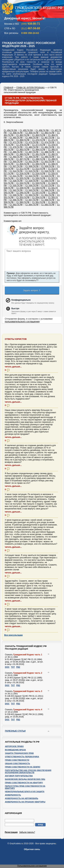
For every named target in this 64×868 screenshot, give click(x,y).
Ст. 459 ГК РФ (32, 133)
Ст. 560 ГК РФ (23, 202)
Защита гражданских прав (19, 753)
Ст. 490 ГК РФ (23, 154)
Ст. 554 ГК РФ (39, 197)
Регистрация (11, 832)
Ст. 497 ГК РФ (23, 159)
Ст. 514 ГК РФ (16, 171)
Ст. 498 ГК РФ (39, 159)
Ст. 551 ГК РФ (48, 195)
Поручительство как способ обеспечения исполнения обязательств (28, 771)
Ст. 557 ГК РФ (32, 200)
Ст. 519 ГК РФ (39, 173)
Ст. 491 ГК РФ (39, 154)
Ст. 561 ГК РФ (39, 202)
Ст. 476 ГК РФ (23, 145)
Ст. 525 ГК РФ (23, 178)
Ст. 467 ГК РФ (48, 138)
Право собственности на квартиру (24, 783)
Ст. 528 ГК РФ (16, 181)
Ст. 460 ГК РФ (48, 133)
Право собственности (17, 760)
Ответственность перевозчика (22, 757)
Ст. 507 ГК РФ (16, 166)
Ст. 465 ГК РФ (16, 138)
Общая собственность (17, 763)
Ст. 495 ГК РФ (48, 157)
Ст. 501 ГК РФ (32, 162)
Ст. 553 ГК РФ (23, 197)
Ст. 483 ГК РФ (23, 150)
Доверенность (13, 795)
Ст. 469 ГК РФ (23, 140)
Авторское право (14, 746)
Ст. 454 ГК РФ (10, 130)
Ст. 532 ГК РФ (23, 183)
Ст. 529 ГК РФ (32, 181)
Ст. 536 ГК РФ (32, 185)
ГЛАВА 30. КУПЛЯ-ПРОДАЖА (30, 88)
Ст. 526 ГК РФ (39, 178)
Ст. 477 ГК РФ (39, 145)
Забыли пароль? (27, 832)
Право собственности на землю (23, 767)
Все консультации (13, 635)
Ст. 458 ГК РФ (16, 133)
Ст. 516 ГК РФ (48, 171)
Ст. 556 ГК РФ (16, 200)
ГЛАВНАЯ (8, 88)
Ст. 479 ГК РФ (16, 147)
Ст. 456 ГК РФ (42, 130)
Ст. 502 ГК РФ (48, 162)
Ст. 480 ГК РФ (32, 147)
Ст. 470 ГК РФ (39, 140)
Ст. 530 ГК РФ (48, 181)
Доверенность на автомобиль (22, 798)
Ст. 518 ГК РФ (23, 173)
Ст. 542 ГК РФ (16, 190)
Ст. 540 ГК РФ (39, 188)
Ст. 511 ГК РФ (23, 169)
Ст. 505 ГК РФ (39, 164)
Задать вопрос (32, 290)
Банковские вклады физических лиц (25, 779)
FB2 (18, 667)
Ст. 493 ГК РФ (16, 157)
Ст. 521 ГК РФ (16, 176)
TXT (13, 667)
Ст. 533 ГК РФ (39, 183)
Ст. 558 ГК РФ (48, 200)
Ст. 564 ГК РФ (32, 205)
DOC (7, 667)
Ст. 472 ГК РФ (16, 142)
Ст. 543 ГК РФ (32, 190)
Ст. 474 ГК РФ (48, 142)
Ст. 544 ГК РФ (48, 190)
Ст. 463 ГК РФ (39, 135)
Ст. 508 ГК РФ (32, 166)
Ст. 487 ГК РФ (32, 152)
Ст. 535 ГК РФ (16, 185)
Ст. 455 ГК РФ (26, 130)
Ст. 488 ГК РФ (48, 152)
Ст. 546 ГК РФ (23, 193)
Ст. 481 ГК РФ (48, 147)
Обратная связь (32, 849)
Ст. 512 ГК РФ (39, 169)
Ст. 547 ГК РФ (39, 193)
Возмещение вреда (15, 750)
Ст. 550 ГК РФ (32, 195)
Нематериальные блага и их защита (25, 792)
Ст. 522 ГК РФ (32, 176)
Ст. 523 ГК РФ (48, 176)
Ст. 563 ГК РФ (16, 205)
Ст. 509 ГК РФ (48, 166)
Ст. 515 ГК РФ (32, 171)
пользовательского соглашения (22, 322)
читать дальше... (13, 367)
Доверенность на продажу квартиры (25, 802)
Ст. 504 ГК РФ (23, 164)
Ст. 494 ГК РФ (32, 157)
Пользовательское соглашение (32, 866)
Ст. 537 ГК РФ (48, 185)
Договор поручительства (19, 776)
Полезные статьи (15, 731)
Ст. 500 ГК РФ (16, 162)
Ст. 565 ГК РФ (48, 205)
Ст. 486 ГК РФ (16, 152)
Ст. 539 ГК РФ (23, 188)
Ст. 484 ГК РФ (39, 150)
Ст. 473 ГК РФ (32, 142)
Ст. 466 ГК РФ (32, 138)
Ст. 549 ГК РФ (16, 195)
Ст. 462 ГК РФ (23, 135)
